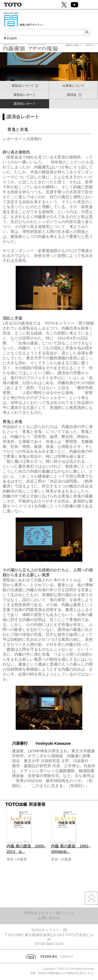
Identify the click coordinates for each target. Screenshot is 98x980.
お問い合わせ (49, 918)
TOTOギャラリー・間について (49, 913)
